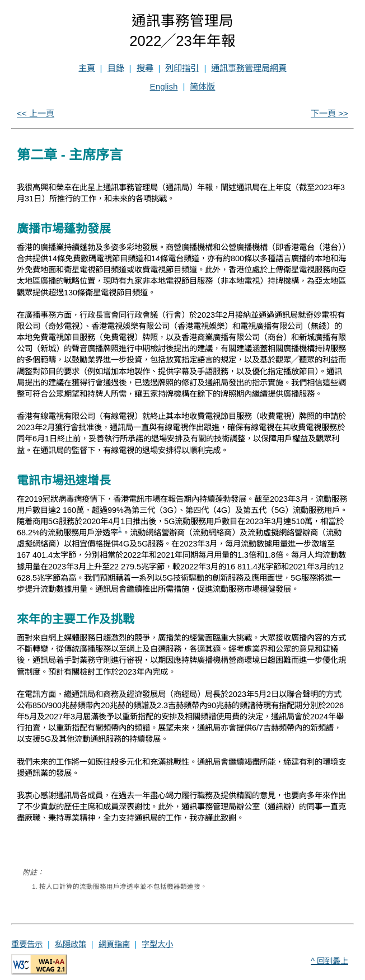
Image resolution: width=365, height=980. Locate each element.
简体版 (202, 86)
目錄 (116, 68)
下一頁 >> (329, 113)
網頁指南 (114, 944)
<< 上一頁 (36, 113)
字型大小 (157, 944)
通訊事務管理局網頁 (249, 68)
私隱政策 (71, 944)
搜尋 (145, 68)
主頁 (87, 68)
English (164, 86)
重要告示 (27, 944)
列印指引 (182, 68)
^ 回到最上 (329, 961)
